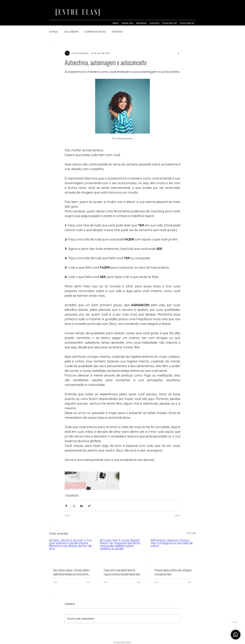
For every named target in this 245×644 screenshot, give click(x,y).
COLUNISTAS (71, 32)
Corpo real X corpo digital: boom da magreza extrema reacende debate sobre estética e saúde (122, 572)
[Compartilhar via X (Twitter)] (74, 506)
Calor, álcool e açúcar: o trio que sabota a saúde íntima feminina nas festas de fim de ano (71, 572)
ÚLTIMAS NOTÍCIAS (95, 32)
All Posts (54, 32)
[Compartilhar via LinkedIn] (81, 506)
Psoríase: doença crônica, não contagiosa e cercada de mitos (173, 572)
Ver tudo (191, 533)
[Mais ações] (178, 53)
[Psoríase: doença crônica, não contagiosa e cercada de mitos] (173, 552)
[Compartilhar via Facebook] (66, 506)
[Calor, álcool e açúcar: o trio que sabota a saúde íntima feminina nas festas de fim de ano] (72, 552)
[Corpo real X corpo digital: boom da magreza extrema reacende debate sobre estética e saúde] (123, 552)
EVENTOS (117, 32)
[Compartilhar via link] (89, 506)
